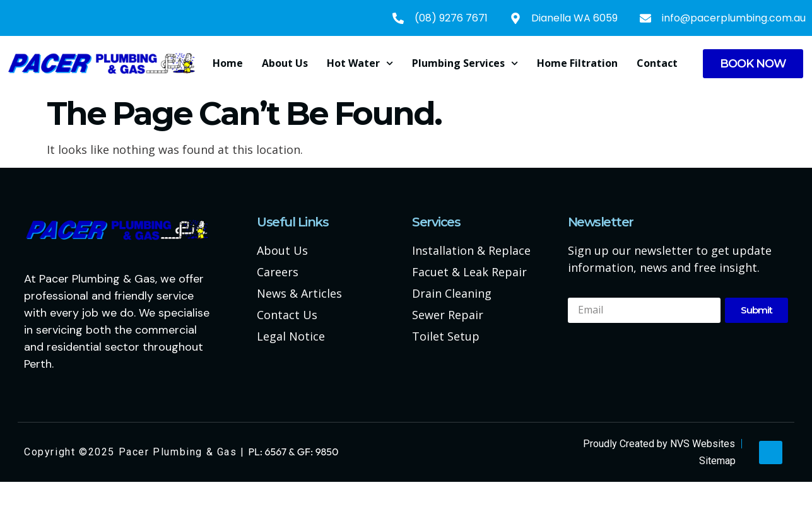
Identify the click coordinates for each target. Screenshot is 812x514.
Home (228, 63)
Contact (657, 63)
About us (285, 63)
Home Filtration (577, 63)
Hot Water (360, 63)
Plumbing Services (465, 63)
